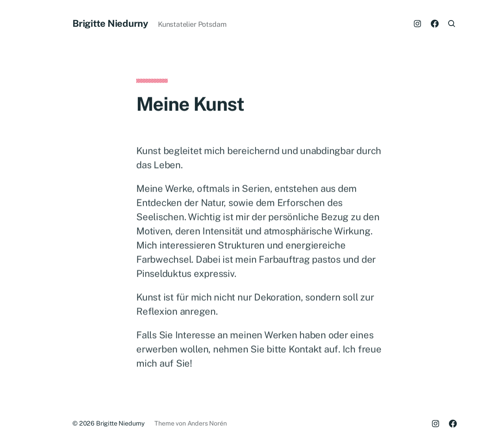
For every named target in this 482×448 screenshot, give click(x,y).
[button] (24, 224)
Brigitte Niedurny (110, 23)
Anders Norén (207, 423)
